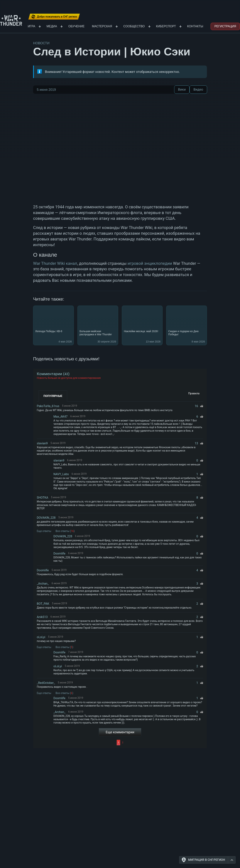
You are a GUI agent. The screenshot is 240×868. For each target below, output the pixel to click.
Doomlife (59, 553)
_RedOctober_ (46, 683)
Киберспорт (166, 26)
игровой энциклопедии (150, 263)
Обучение (76, 26)
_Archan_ (43, 584)
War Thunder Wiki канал (55, 263)
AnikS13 (42, 617)
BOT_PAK (43, 604)
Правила (194, 393)
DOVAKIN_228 (46, 518)
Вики (182, 90)
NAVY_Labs (61, 474)
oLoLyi (41, 637)
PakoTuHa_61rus (48, 406)
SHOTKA (43, 498)
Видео (198, 90)
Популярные (53, 396)
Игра (31, 26)
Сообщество (134, 26)
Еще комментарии (120, 732)
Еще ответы (44, 531)
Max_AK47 (60, 417)
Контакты (195, 26)
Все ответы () (65, 531)
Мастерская (102, 26)
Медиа (52, 26)
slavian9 (42, 443)
